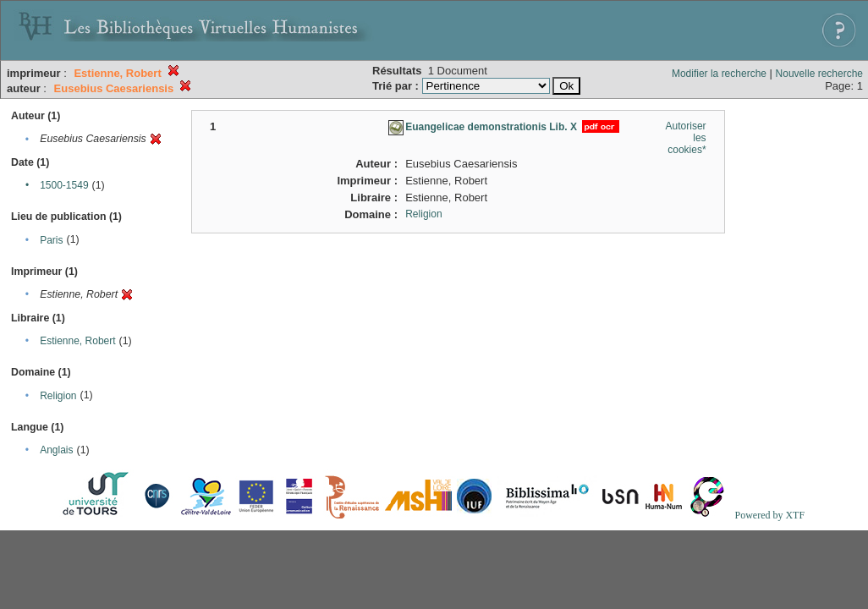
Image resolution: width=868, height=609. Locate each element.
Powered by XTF (769, 515)
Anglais (56, 450)
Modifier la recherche (719, 74)
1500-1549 (64, 185)
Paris (51, 240)
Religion (58, 396)
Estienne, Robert (77, 341)
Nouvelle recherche (819, 74)
